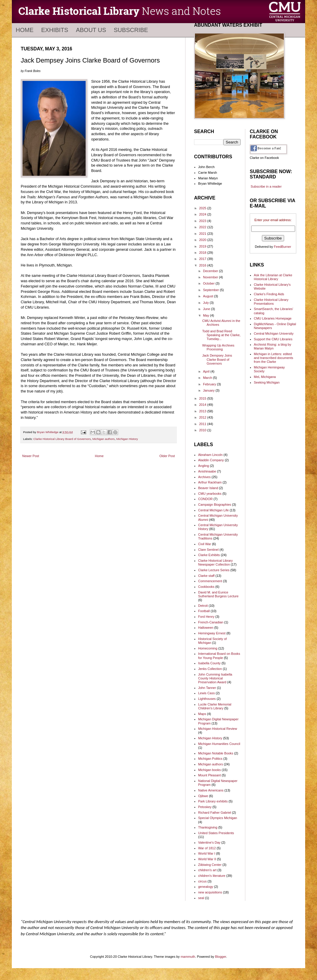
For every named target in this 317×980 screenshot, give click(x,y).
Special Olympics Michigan (218, 818)
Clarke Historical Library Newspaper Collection (216, 562)
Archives (204, 477)
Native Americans (211, 790)
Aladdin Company (211, 460)
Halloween (206, 628)
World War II (207, 859)
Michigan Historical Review (218, 729)
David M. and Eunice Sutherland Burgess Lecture (218, 594)
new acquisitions (210, 892)
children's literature (212, 876)
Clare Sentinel (208, 550)
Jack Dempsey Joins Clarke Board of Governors (217, 359)
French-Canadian (211, 622)
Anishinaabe (207, 471)
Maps (202, 714)
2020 (203, 240)
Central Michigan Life (213, 510)
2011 (203, 424)
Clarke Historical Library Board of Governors (62, 439)
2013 (203, 411)
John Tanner (207, 688)
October (209, 283)
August (208, 296)
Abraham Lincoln (210, 455)
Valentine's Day (209, 842)
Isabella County (209, 663)
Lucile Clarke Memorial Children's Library (215, 706)
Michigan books (209, 770)
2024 (203, 214)
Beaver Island (208, 488)
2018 (203, 253)
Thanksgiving (208, 827)
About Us (91, 30)
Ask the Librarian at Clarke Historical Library (273, 277)
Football (204, 611)
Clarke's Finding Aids (269, 294)
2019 (203, 246)
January (209, 390)
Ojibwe (203, 796)
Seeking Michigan (267, 382)
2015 (203, 398)
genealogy (206, 887)
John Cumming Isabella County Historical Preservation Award (215, 678)
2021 (203, 234)
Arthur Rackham (210, 482)
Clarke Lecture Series (214, 570)
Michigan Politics (210, 759)
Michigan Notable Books (216, 753)
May (206, 315)
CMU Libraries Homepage (273, 318)
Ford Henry (206, 617)
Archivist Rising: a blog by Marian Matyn (273, 346)
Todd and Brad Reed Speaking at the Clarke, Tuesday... (221, 335)
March (208, 378)
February (210, 384)
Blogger (221, 957)
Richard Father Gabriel (215, 813)
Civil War (205, 544)
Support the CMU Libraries (273, 339)
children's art (207, 870)
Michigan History (127, 439)
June (207, 309)
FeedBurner (283, 247)
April (207, 371)
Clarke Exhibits (209, 555)
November (211, 277)
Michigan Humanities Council (219, 744)
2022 (203, 227)
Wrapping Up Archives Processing (218, 347)
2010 (203, 430)
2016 (203, 265)
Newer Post (31, 456)
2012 (203, 417)
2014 (203, 405)
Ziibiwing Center (210, 865)
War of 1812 (207, 848)
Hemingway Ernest (212, 633)
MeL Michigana (265, 377)
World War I (207, 853)
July (206, 303)
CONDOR (205, 499)
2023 (203, 221)
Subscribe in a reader (266, 186)
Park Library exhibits (213, 801)
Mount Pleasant (209, 775)
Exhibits (55, 30)
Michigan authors (104, 439)
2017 (203, 259)
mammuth (188, 957)
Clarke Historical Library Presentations (271, 302)
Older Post (167, 456)
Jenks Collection (210, 669)
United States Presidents (216, 833)
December (211, 271)
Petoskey (205, 807)
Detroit (203, 606)
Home (25, 30)
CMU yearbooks (210, 494)
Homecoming (208, 648)
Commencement (210, 581)
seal (201, 898)
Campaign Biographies (215, 505)
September (211, 290)
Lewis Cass (206, 693)
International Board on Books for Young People (219, 656)
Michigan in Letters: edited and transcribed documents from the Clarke (274, 358)
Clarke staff (206, 576)
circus (202, 881)
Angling (204, 466)
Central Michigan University (274, 333)
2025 (203, 208)
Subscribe (131, 30)
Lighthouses (207, 699)
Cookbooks (206, 587)
